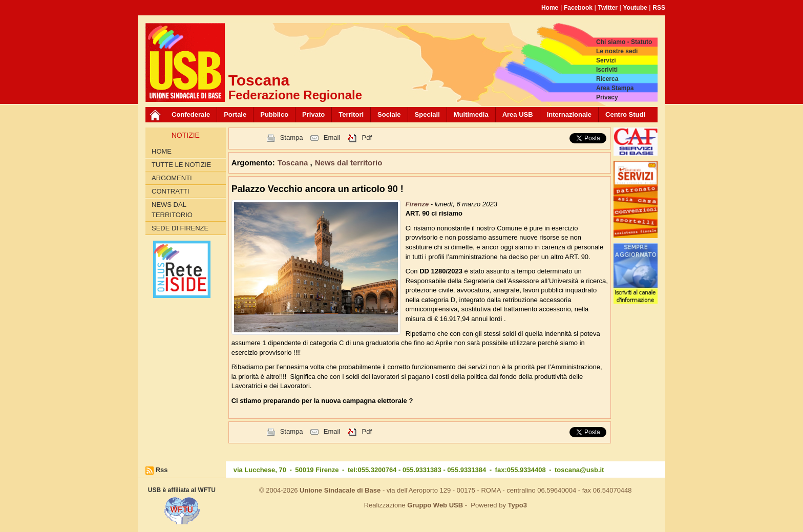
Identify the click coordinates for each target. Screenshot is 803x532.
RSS (659, 8)
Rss (162, 470)
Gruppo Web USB (435, 505)
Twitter (608, 8)
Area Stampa (615, 88)
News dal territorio (172, 210)
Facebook (578, 8)
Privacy (607, 97)
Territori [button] (351, 114)
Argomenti (172, 178)
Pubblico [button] (274, 114)
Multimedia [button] (471, 114)
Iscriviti (607, 70)
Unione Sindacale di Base (340, 490)
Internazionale (569, 114)
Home (550, 8)
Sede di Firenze (180, 228)
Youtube (635, 8)
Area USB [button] (518, 114)
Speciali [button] (427, 114)
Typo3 (517, 505)
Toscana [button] (294, 163)
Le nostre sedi (617, 51)
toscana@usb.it (579, 470)
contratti (170, 191)
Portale (235, 114)
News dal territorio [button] (349, 163)
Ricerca (607, 79)
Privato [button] (313, 114)
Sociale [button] (389, 114)
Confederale (191, 114)
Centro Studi (625, 114)
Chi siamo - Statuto (624, 42)
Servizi (606, 60)
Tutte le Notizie (181, 165)
